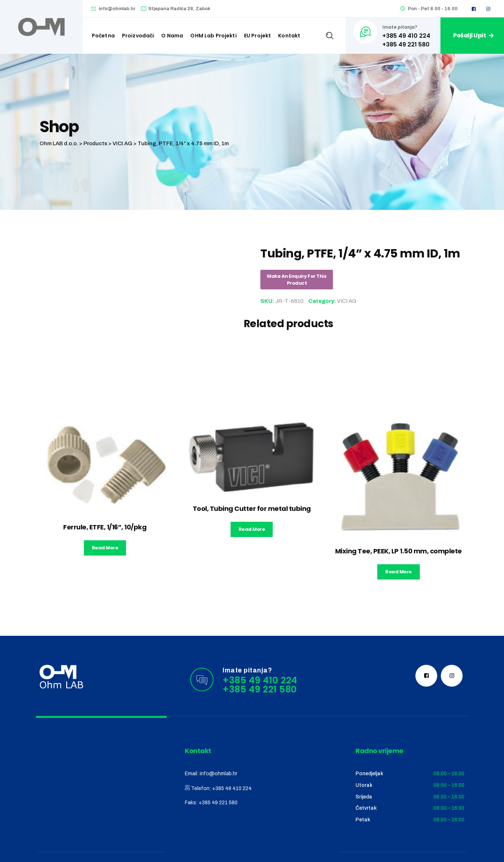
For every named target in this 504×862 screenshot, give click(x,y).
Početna (103, 36)
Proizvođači (138, 36)
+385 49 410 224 (232, 788)
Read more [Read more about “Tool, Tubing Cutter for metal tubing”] (252, 529)
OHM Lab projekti (213, 36)
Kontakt (289, 36)
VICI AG (347, 301)
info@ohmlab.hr (117, 9)
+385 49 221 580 (218, 803)
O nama (172, 36)
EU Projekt (258, 36)
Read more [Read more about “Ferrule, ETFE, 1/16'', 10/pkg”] (105, 548)
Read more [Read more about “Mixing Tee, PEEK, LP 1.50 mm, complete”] (399, 572)
